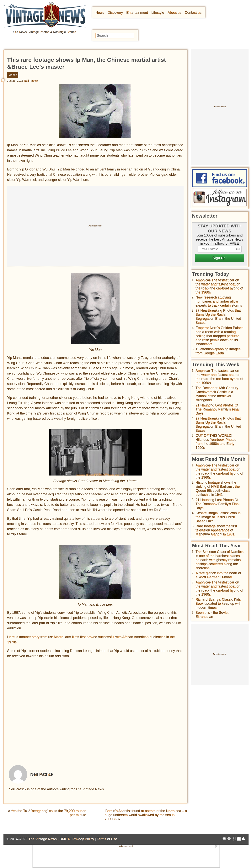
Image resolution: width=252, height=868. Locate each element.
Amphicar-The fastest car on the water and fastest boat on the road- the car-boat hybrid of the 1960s (219, 286)
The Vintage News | (44, 839)
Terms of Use (107, 839)
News (100, 13)
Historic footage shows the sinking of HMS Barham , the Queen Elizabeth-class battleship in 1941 (218, 489)
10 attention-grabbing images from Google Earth (218, 351)
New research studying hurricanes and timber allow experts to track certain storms (219, 301)
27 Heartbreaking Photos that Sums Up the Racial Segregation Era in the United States (218, 317)
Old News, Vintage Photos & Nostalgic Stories (45, 32)
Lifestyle (158, 13)
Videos (13, 75)
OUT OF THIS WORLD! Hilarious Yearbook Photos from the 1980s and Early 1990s (216, 442)
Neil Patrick (31, 81)
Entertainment (137, 13)
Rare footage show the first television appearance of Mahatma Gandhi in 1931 (216, 530)
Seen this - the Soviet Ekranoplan (212, 615)
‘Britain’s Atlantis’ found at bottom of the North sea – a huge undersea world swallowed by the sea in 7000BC (146, 815)
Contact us (193, 13)
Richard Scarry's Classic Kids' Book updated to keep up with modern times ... (218, 604)
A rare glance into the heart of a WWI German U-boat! (218, 575)
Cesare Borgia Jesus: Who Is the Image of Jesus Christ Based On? (218, 517)
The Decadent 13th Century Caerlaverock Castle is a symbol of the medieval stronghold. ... (217, 394)
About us (174, 13)
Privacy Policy (83, 839)
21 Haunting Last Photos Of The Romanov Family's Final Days (217, 409)
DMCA (64, 839)
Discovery (115, 13)
